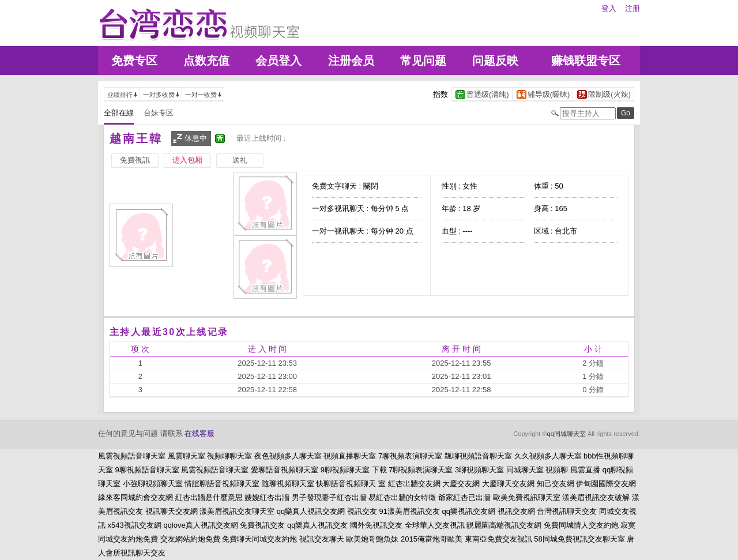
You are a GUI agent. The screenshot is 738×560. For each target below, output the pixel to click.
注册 (632, 8)
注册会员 (351, 61)
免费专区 (134, 61)
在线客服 (199, 433)
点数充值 (206, 61)
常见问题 (423, 61)
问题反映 (495, 61)
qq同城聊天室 (566, 434)
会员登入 (278, 61)
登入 (609, 8)
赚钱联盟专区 (586, 61)
